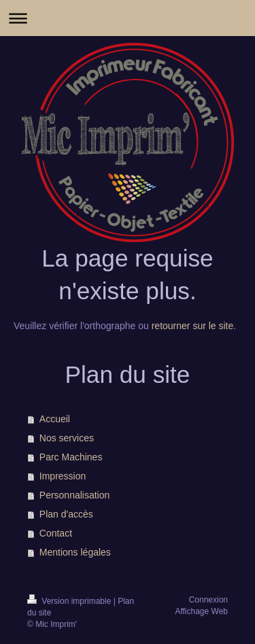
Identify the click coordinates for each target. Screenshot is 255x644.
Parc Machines (71, 457)
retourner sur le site (193, 326)
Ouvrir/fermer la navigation (128, 18)
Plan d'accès (66, 514)
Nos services (67, 438)
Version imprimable (70, 601)
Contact (56, 533)
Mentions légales (75, 552)
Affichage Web (201, 611)
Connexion (208, 600)
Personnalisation (75, 495)
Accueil (55, 419)
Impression (63, 476)
